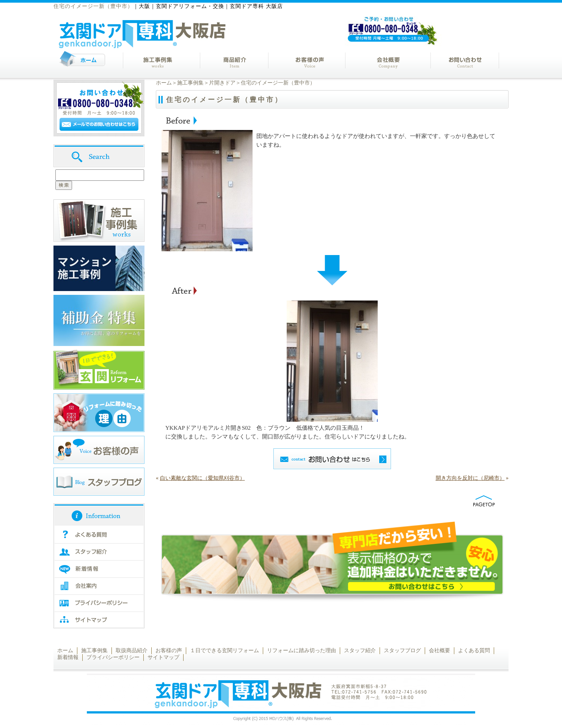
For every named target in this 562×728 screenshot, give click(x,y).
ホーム (164, 83)
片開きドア (222, 83)
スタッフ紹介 (360, 651)
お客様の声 (169, 651)
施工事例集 (190, 83)
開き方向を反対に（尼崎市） (470, 478)
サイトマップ (163, 657)
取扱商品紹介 (132, 651)
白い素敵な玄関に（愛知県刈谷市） (203, 478)
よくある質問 (474, 651)
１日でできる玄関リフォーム (224, 651)
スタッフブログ (402, 651)
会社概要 (440, 651)
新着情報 (68, 657)
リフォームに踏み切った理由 (301, 651)
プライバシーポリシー (113, 657)
